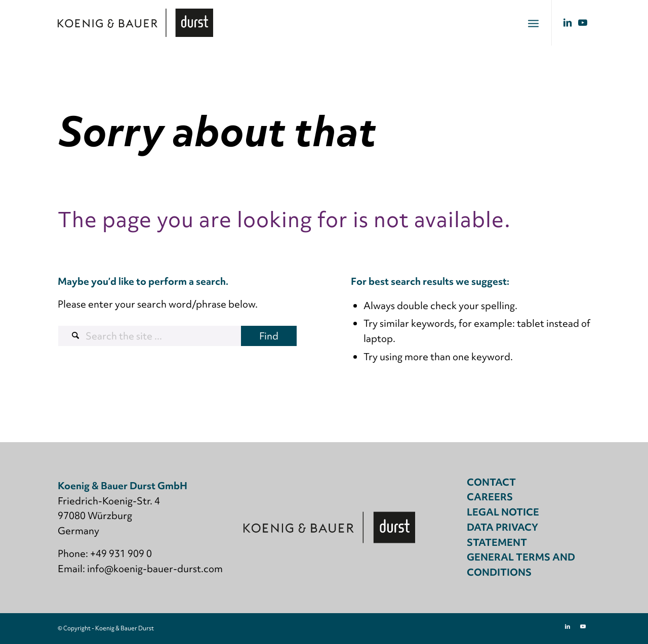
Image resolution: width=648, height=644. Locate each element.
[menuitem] (533, 23)
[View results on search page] (269, 336)
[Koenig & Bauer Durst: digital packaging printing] (135, 23)
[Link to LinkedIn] (568, 22)
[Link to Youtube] (583, 22)
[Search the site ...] (177, 336)
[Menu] (533, 23)
